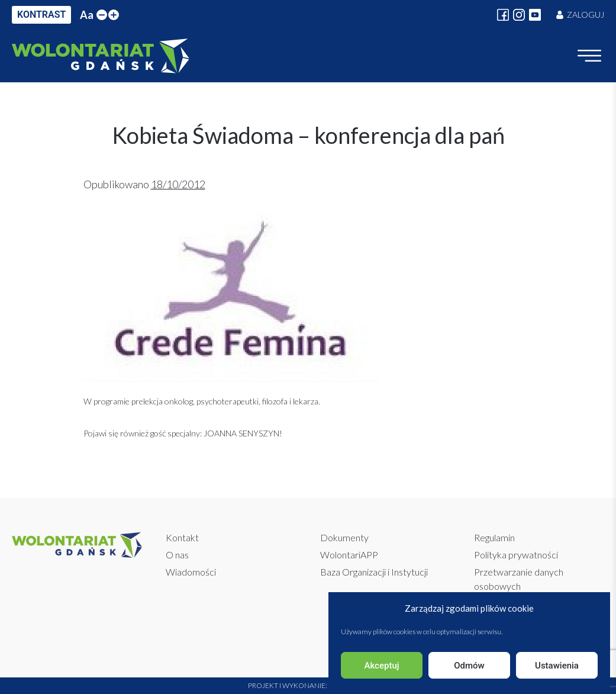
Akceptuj (381, 666)
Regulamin (494, 537)
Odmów (469, 666)
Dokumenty (344, 537)
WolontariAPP (349, 555)
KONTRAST (41, 15)
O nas (177, 555)
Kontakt (182, 537)
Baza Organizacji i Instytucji (374, 572)
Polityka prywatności (516, 555)
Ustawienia (557, 666)
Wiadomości (191, 572)
